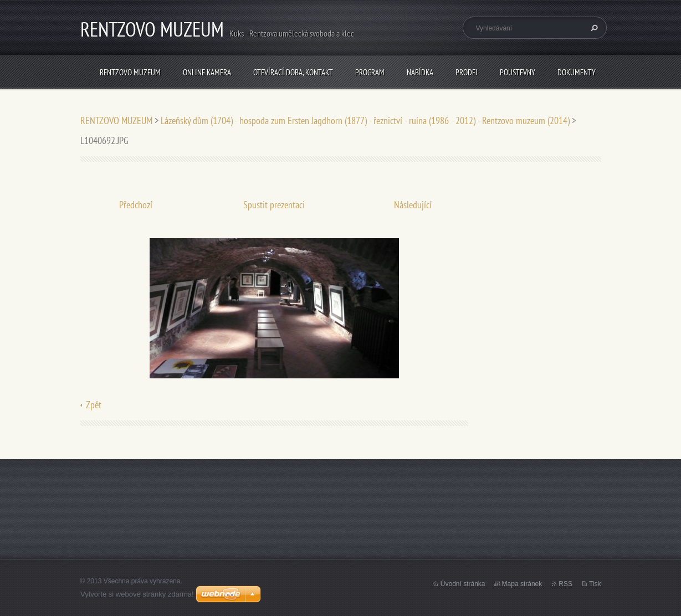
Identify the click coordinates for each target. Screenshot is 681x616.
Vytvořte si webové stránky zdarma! (137, 594)
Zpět (94, 405)
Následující (413, 205)
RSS (565, 584)
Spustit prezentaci (274, 205)
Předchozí (136, 205)
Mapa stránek (522, 584)
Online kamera (207, 72)
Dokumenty (577, 72)
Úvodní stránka (463, 584)
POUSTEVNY (518, 72)
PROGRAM (370, 72)
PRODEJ (467, 72)
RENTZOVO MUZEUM (130, 72)
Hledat (593, 28)
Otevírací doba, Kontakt (293, 72)
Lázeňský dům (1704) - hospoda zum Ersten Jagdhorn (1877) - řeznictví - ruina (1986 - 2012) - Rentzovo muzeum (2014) (365, 120)
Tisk (595, 584)
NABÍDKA (420, 72)
